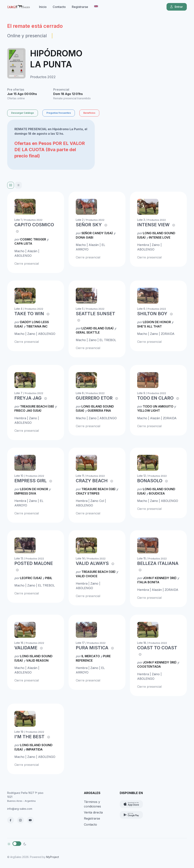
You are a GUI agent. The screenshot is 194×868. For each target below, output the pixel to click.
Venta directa (93, 812)
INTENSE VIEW (153, 225)
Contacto (59, 7)
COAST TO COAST (157, 648)
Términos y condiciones (92, 804)
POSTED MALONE (34, 563)
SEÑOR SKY (89, 225)
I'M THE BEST (29, 737)
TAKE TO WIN (29, 314)
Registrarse (80, 7)
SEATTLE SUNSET (95, 314)
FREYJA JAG (28, 398)
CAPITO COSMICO (34, 225)
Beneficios (89, 113)
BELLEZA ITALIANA (158, 563)
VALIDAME (26, 648)
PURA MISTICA (92, 648)
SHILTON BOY (152, 314)
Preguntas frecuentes (59, 113)
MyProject (53, 857)
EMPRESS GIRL (31, 481)
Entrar (176, 7)
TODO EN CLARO (155, 398)
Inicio (43, 7)
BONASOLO (150, 481)
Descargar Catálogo (23, 113)
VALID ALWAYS (92, 563)
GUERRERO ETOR (94, 398)
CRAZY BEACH (92, 481)
